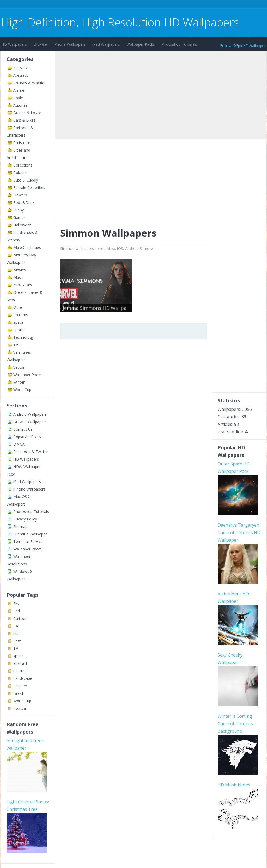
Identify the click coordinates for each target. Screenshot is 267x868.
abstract (20, 663)
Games (19, 217)
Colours (20, 173)
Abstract (21, 75)
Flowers (20, 195)
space (18, 656)
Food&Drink (24, 202)
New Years (23, 285)
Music (18, 277)
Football (20, 708)
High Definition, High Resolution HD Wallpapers (120, 22)
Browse (40, 44)
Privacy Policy (25, 519)
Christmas (22, 143)
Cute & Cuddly (26, 180)
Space (19, 322)
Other (18, 307)
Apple (18, 98)
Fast (17, 641)
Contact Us (23, 429)
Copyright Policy (27, 437)
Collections (23, 165)
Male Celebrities (27, 247)
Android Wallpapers (30, 414)
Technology (23, 337)
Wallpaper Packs (141, 44)
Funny (19, 210)
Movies (20, 270)
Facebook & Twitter (31, 452)
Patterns (21, 315)
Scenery (20, 686)
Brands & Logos (28, 113)
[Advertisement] (99, 5)
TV (16, 345)
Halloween (22, 225)
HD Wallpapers (14, 44)
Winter (19, 382)
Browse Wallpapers (30, 422)
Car (16, 626)
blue (17, 633)
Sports (19, 330)
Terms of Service (28, 541)
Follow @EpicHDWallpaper (243, 46)
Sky (16, 603)
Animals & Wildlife (29, 83)
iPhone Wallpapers (70, 44)
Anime (19, 90)
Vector (19, 367)
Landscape (23, 678)
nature (19, 671)
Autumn (20, 105)
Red (17, 611)
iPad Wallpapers (106, 44)
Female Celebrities (29, 188)
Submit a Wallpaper (30, 534)
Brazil (18, 693)
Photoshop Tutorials (179, 44)
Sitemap (20, 526)
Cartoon (20, 618)
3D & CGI (21, 68)
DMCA (19, 444)
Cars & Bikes (24, 120)
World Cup (22, 390)
